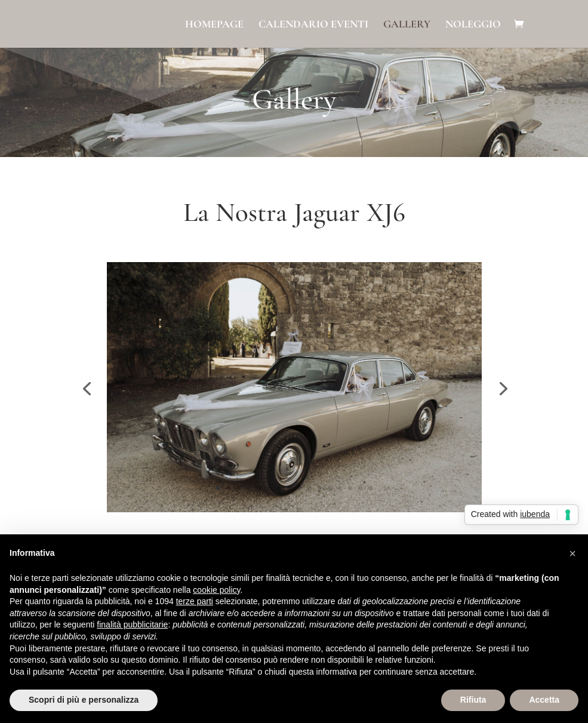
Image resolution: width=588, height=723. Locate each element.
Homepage (214, 25)
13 (340, 488)
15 (360, 488)
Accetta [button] (544, 700)
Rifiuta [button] (473, 700)
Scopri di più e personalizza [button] (84, 700)
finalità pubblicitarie (132, 624)
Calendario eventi (313, 25)
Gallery (407, 25)
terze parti (195, 601)
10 (310, 488)
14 (350, 488)
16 (370, 488)
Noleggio (473, 25)
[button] (572, 553)
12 (330, 488)
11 (320, 488)
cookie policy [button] (216, 590)
